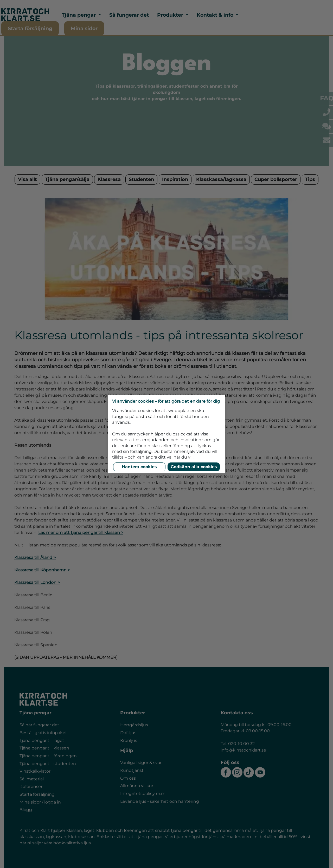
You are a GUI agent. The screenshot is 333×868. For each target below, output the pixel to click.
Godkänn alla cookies (194, 467)
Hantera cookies (139, 467)
